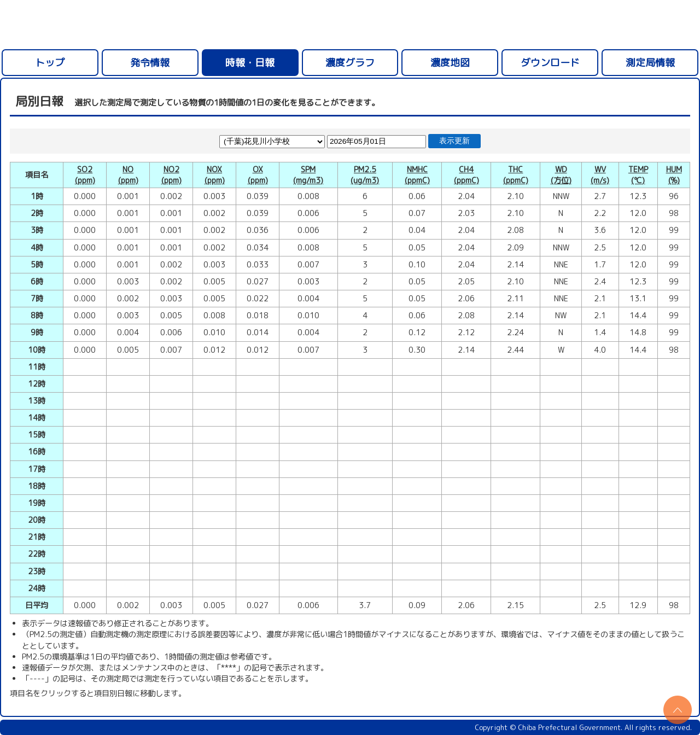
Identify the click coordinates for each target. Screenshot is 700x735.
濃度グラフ (350, 63)
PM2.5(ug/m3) (365, 175)
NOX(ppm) (215, 175)
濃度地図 (450, 63)
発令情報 (150, 63)
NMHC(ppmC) (417, 175)
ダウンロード (550, 63)
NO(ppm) (128, 175)
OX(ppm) (258, 175)
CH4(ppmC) (466, 175)
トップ (50, 63)
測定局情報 (650, 63)
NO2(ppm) (171, 175)
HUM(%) (674, 175)
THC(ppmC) (516, 175)
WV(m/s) (600, 175)
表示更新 (454, 141)
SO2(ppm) (85, 175)
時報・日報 (250, 63)
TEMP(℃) (638, 175)
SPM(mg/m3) (308, 175)
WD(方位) (561, 175)
